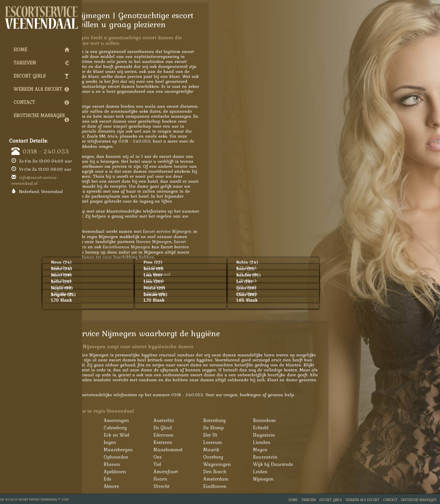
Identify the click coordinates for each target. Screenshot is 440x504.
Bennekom (313, 420)
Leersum (261, 442)
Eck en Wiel (165, 435)
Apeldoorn (163, 471)
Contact (41, 102)
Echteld (309, 428)
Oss (206, 457)
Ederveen (212, 435)
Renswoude (114, 464)
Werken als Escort (41, 89)
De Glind (211, 428)
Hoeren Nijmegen (202, 241)
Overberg (261, 457)
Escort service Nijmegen (215, 231)
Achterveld (114, 420)
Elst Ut (258, 435)
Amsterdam (264, 479)
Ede (156, 479)
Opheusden (164, 457)
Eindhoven (263, 486)
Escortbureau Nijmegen (175, 247)
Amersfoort (214, 471)
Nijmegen (311, 479)
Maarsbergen (166, 450)
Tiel (206, 464)
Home (41, 49)
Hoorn (209, 479)
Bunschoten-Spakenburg (116, 431)
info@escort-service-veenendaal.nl (35, 180)
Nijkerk (110, 457)
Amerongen (165, 420)
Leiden (308, 471)
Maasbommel (216, 450)
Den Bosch (263, 471)
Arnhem (111, 479)
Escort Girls (41, 76)
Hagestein (312, 435)
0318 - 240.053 (46, 151)
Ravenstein (313, 457)
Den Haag (113, 486)
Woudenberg (116, 471)
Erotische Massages (41, 117)
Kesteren (211, 442)
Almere (160, 486)
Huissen (111, 442)
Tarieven (41, 63)
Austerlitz (212, 420)
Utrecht (210, 486)
